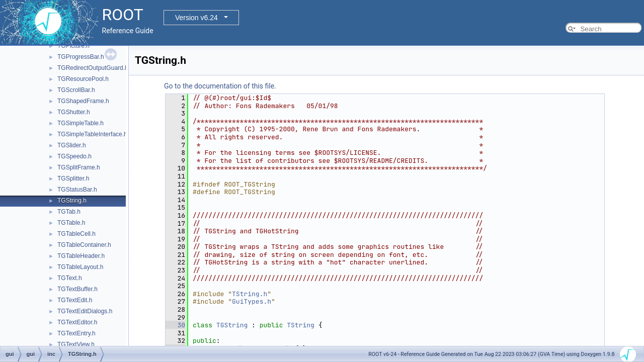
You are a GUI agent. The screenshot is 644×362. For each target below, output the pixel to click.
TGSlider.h (72, 145)
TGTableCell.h (76, 234)
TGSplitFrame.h (79, 167)
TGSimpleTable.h (80, 123)
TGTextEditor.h (77, 322)
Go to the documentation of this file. (220, 86)
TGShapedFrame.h (83, 101)
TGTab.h (69, 212)
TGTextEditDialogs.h (85, 311)
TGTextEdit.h (75, 300)
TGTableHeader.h (81, 256)
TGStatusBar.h (77, 190)
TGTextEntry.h (76, 333)
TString (301, 325)
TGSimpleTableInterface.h (92, 134)
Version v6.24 (196, 18)
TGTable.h (71, 223)
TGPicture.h (73, 46)
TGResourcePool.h (83, 79)
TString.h (250, 294)
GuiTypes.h (252, 301)
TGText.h (70, 278)
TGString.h (72, 201)
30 (175, 325)
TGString (232, 325)
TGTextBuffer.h (77, 289)
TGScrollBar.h (76, 90)
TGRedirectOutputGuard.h (93, 68)
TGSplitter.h (73, 178)
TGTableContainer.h (84, 245)
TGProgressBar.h (81, 57)
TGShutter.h (74, 112)
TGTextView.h (76, 344)
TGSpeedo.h (74, 156)
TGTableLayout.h (80, 267)
